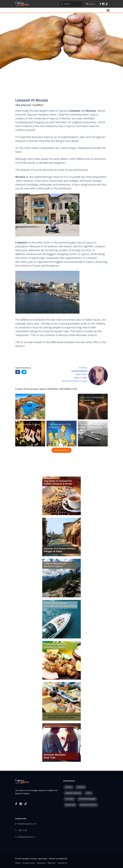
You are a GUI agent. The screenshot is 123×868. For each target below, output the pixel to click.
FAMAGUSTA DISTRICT (88, 805)
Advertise (41, 863)
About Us (52, 863)
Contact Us (62, 863)
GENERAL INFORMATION (62, 389)
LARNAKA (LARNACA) (73, 793)
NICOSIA (69, 787)
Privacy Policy (29, 863)
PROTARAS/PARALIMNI (87, 799)
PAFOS (89, 793)
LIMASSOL (81, 787)
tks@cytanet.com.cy (27, 837)
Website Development (58, 859)
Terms (18, 863)
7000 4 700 (23, 830)
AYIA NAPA (70, 799)
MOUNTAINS (70, 805)
